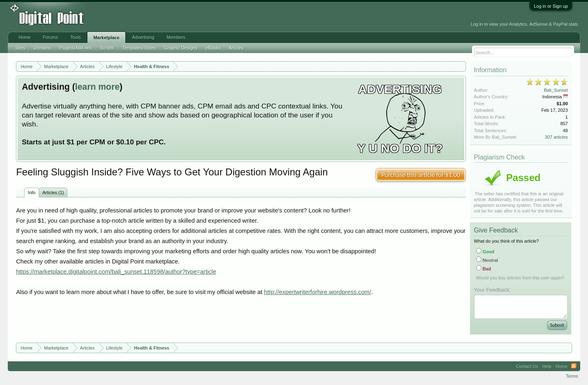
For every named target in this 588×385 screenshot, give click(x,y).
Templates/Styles (139, 48)
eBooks (213, 48)
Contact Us (527, 366)
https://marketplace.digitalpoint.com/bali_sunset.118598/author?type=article (116, 272)
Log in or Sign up (551, 6)
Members (176, 37)
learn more (97, 87)
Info (31, 192)
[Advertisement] (185, 17)
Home (24, 37)
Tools (76, 37)
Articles (236, 48)
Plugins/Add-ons (76, 48)
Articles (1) (53, 192)
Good (485, 252)
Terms (572, 376)
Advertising (143, 37)
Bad (484, 269)
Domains (42, 48)
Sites (20, 48)
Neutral (487, 260)
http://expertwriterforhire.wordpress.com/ (318, 292)
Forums (50, 37)
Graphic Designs (181, 48)
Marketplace (107, 38)
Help (547, 366)
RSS (574, 366)
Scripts (107, 48)
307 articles (556, 137)
